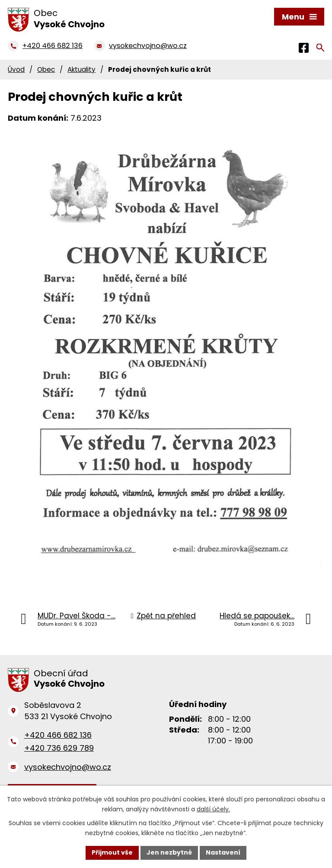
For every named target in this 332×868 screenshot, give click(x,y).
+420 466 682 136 (58, 735)
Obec (46, 69)
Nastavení (223, 852)
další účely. (213, 809)
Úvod (16, 69)
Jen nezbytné (169, 852)
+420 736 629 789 (59, 748)
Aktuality (81, 69)
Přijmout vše (112, 852)
